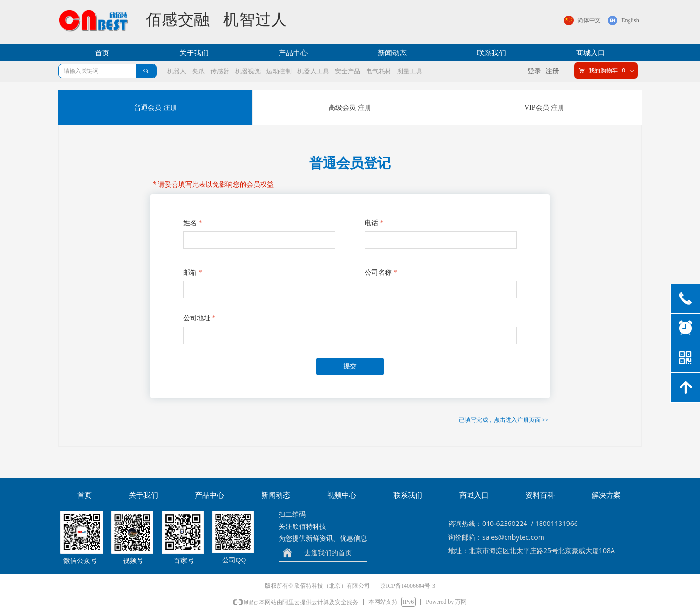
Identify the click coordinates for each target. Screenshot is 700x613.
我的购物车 (603, 70)
